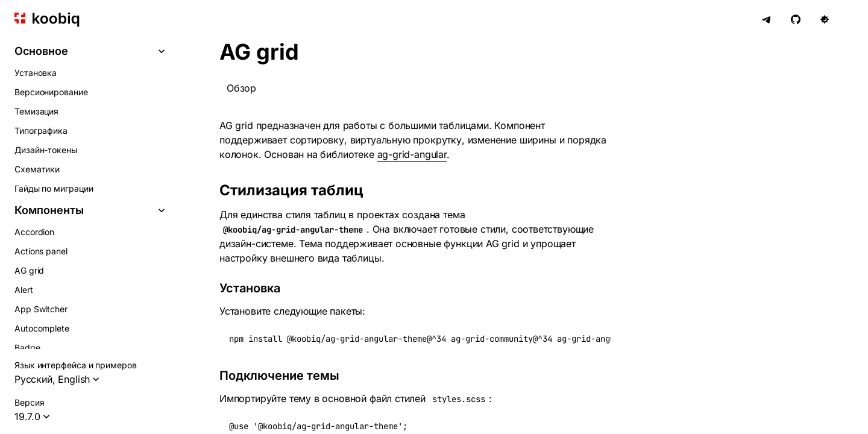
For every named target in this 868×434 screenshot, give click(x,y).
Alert (24, 290)
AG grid (29, 270)
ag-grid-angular (412, 154)
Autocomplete (42, 328)
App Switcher (41, 309)
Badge (27, 348)
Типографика (41, 131)
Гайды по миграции (54, 188)
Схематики (37, 169)
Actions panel (41, 251)
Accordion (34, 232)
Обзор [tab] (241, 88)
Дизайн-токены (46, 150)
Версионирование (51, 92)
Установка (36, 73)
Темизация (36, 111)
